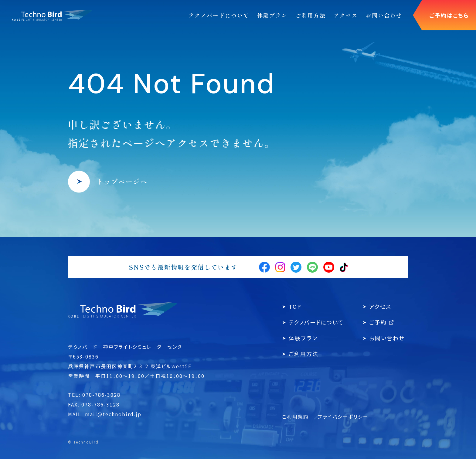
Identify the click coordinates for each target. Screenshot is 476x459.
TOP (295, 306)
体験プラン (303, 338)
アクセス (380, 306)
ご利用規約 (295, 416)
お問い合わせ (387, 338)
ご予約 (381, 322)
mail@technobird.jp (113, 414)
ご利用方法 (304, 354)
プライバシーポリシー (343, 416)
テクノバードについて (316, 322)
